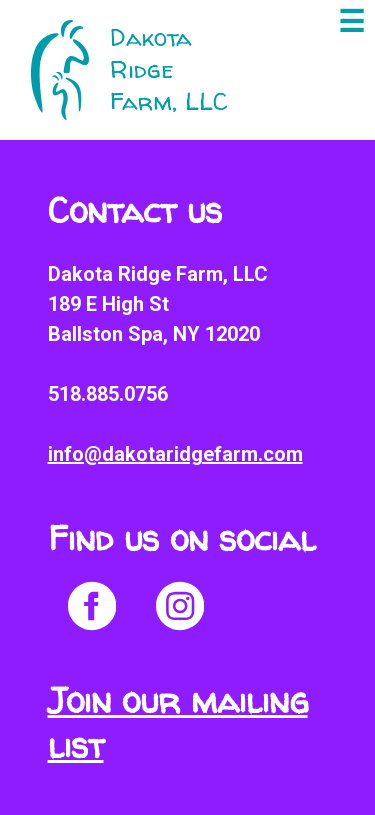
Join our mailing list (178, 723)
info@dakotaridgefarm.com (175, 454)
